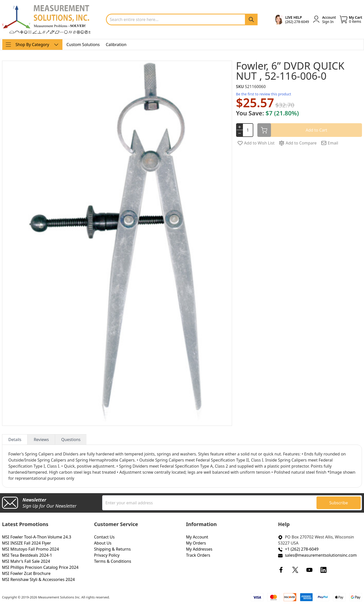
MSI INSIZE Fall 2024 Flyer (27, 543)
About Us (103, 543)
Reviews (41, 440)
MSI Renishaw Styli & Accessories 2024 (38, 579)
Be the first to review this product (264, 94)
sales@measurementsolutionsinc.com (321, 555)
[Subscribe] (339, 503)
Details (15, 440)
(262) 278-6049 (297, 22)
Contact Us (104, 537)
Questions (71, 440)
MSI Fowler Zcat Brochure (26, 573)
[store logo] (46, 19)
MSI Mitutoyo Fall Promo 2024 (30, 549)
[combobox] (182, 19)
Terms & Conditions (113, 561)
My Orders (196, 543)
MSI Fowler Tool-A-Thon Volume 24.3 (37, 537)
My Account (197, 537)
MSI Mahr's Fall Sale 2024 (26, 561)
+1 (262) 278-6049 (302, 549)
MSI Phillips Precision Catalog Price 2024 (40, 567)
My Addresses (199, 549)
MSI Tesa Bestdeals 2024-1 (27, 555)
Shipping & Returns (112, 549)
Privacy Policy (107, 555)
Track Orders (198, 555)
